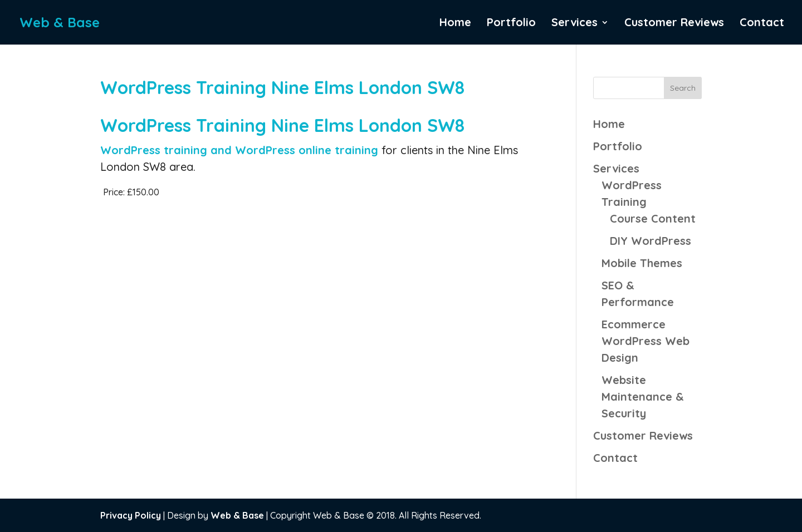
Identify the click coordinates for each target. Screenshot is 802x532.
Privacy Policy (131, 515)
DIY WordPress (651, 241)
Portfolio (511, 24)
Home (455, 24)
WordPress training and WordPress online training (241, 150)
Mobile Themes (642, 263)
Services (574, 24)
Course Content (653, 218)
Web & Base (237, 515)
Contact (762, 24)
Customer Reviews (674, 24)
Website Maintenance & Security (643, 396)
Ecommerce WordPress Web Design (645, 341)
